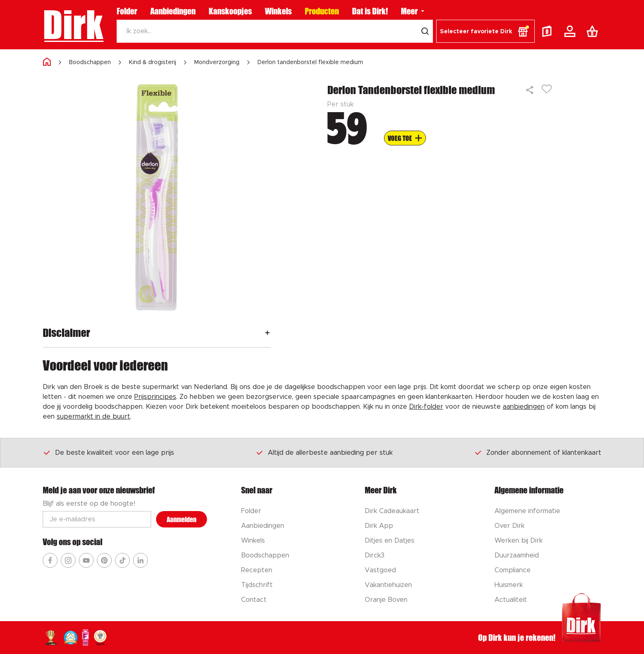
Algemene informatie (527, 511)
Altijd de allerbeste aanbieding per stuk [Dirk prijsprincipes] (324, 452)
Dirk (73, 25)
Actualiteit (511, 600)
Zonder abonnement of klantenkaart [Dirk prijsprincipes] (538, 452)
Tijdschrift (257, 585)
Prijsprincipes (155, 397)
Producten (322, 11)
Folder (127, 11)
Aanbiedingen (173, 11)
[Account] (571, 31)
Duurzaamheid (517, 555)
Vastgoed (380, 570)
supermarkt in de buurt (93, 417)
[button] (485, 31)
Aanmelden (182, 519)
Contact (254, 600)
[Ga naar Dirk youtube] (86, 560)
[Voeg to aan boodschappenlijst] (405, 138)
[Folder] (549, 31)
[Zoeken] (267, 31)
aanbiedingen (524, 407)
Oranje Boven (386, 600)
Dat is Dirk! (370, 11)
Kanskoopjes (230, 11)
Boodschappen (90, 62)
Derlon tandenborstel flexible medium (310, 62)
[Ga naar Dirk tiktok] (122, 560)
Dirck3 (375, 555)
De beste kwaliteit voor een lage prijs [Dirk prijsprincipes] (108, 452)
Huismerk (509, 585)
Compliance (513, 570)
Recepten (257, 570)
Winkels (278, 11)
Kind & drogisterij (153, 62)
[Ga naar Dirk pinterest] (104, 560)
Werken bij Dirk (519, 541)
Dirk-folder (426, 407)
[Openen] (267, 333)
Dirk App (379, 526)
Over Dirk (509, 526)
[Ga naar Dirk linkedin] (140, 560)
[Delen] (530, 90)
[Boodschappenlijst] (594, 31)
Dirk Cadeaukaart (392, 511)
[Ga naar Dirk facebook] (50, 560)
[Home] (47, 62)
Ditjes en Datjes (390, 541)
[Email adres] (97, 519)
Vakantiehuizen (388, 585)
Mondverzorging (217, 62)
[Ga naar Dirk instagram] (68, 560)
